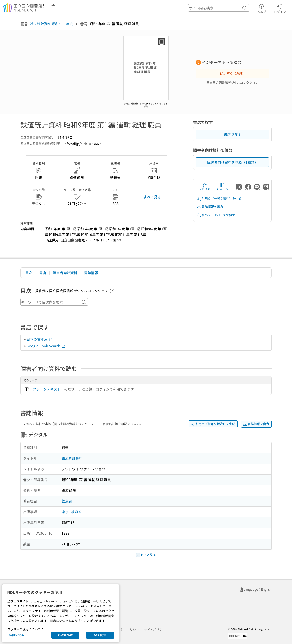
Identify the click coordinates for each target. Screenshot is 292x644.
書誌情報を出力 (210, 207)
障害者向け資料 (65, 273)
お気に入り (205, 187)
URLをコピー (222, 187)
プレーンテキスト (47, 389)
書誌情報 (91, 273)
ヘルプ (261, 8)
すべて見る (152, 197)
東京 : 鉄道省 (72, 512)
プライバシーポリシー (124, 630)
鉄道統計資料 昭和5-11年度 (51, 24)
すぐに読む (232, 73)
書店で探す (232, 134)
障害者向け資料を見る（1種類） (233, 162)
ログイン (280, 8)
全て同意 (100, 635)
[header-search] (219, 8)
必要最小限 (65, 635)
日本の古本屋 (40, 339)
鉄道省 (67, 501)
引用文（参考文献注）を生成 (219, 199)
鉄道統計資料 (72, 458)
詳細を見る (16, 635)
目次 (29, 273)
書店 (43, 273)
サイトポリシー (155, 630)
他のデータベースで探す (216, 215)
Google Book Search (46, 346)
